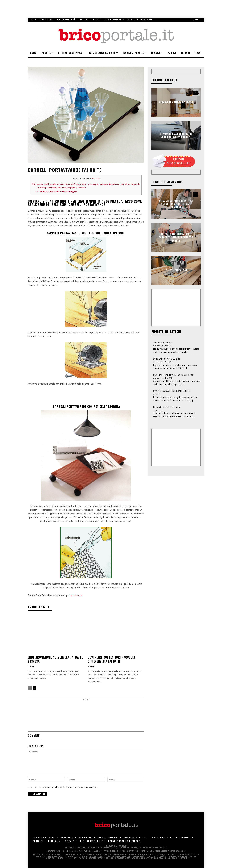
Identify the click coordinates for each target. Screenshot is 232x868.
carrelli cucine (76, 595)
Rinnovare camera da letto (176, 102)
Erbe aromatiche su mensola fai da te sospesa (55, 659)
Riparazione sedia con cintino (167, 407)
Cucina (31, 666)
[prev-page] (30, 688)
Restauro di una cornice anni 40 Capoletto (173, 375)
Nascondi (96, 179)
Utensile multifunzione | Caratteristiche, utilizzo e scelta (176, 237)
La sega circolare (176, 270)
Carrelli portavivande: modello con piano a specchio (60, 188)
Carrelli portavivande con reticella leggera (56, 191)
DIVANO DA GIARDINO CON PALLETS (172, 391)
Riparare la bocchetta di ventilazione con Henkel (176, 136)
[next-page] (34, 688)
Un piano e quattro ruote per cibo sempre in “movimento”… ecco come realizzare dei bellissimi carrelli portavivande (86, 184)
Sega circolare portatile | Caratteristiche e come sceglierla (176, 204)
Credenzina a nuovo (163, 343)
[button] (196, 19)
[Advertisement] (86, 716)
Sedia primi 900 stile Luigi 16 (167, 359)
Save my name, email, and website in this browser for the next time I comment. (65, 787)
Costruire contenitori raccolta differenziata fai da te (111, 659)
